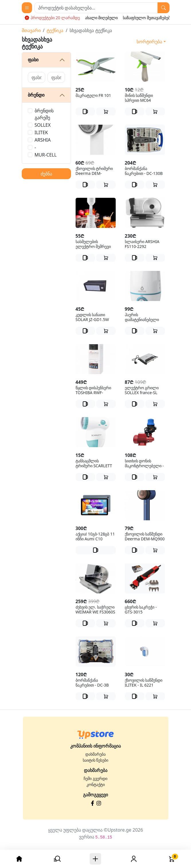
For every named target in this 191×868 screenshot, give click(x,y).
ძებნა (46, 174)
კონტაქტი (96, 784)
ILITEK (41, 132)
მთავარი (31, 30)
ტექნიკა (55, 30)
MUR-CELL (46, 155)
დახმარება (95, 754)
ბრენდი (36, 95)
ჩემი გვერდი (95, 778)
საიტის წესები (96, 760)
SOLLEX (43, 125)
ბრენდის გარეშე (44, 114)
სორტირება (149, 42)
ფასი (33, 60)
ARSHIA (43, 140)
